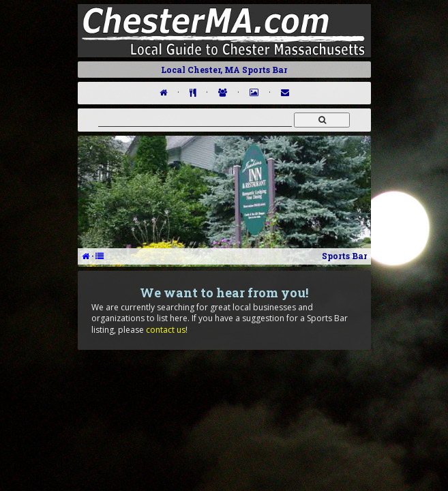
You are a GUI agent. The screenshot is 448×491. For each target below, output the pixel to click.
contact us (166, 330)
